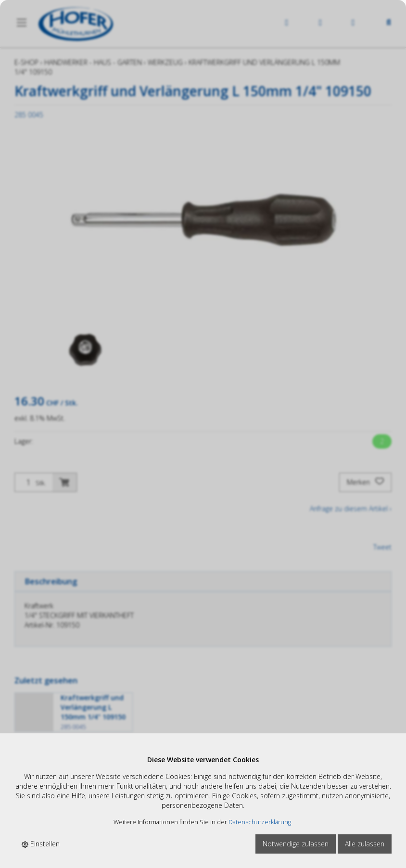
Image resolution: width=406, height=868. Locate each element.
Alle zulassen (365, 844)
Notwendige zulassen (296, 844)
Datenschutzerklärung (260, 822)
